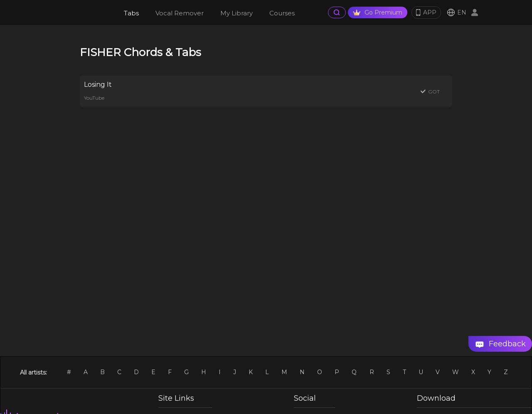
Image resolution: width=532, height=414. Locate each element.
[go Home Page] (81, 12)
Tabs (131, 13)
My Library (236, 13)
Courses (282, 13)
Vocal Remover (180, 13)
